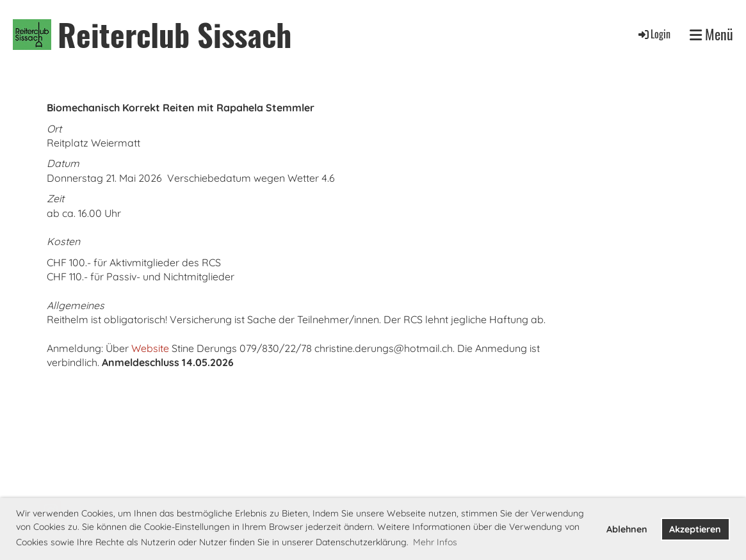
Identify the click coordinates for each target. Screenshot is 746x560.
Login (653, 34)
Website (150, 348)
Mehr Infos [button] (435, 542)
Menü (711, 34)
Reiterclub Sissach (174, 34)
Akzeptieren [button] (695, 529)
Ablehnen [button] (627, 529)
